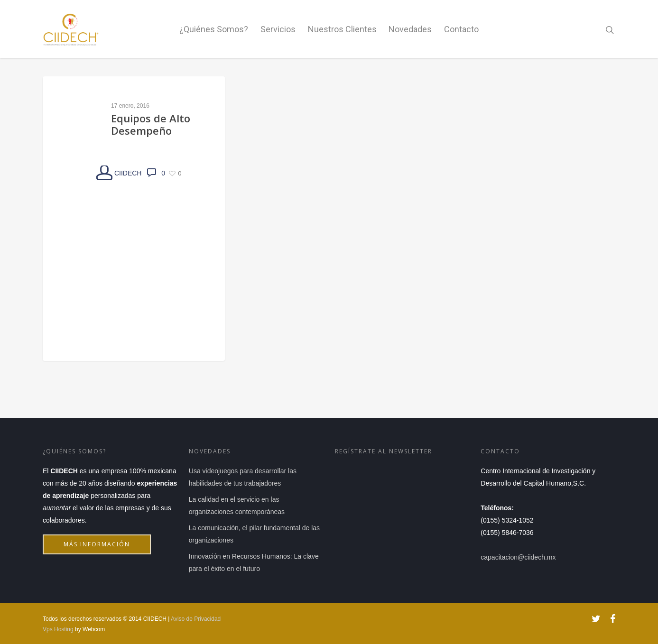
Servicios (278, 29)
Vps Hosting (58, 629)
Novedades (410, 29)
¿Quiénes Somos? (214, 29)
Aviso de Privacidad (196, 619)
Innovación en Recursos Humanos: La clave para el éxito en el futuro (254, 562)
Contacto (461, 29)
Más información (100, 547)
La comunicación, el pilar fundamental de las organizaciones (254, 534)
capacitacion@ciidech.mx (518, 557)
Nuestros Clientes (342, 29)
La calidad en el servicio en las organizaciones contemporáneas (237, 506)
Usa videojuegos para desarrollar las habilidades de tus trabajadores (243, 477)
